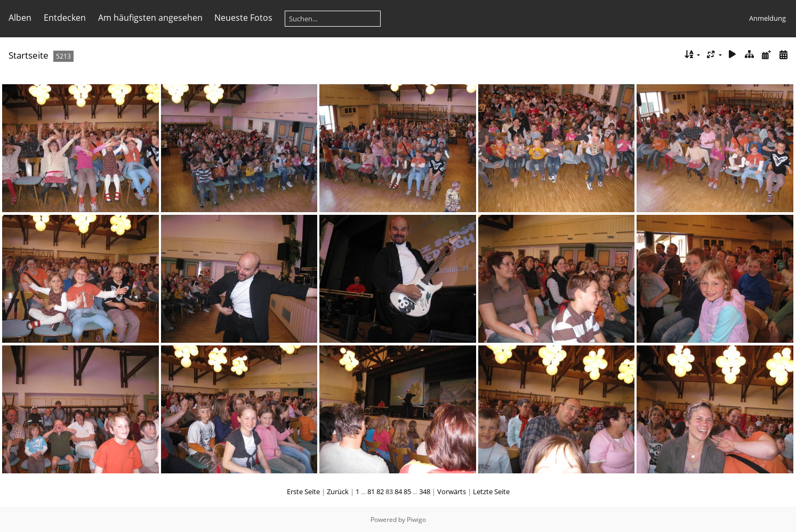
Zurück (338, 491)
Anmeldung (767, 18)
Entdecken (65, 18)
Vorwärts (452, 491)
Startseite (29, 55)
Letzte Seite (491, 491)
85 (407, 491)
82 (380, 491)
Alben (20, 18)
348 (425, 491)
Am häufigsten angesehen (150, 18)
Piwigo (416, 519)
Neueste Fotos (243, 18)
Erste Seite (303, 491)
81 (371, 491)
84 (398, 491)
